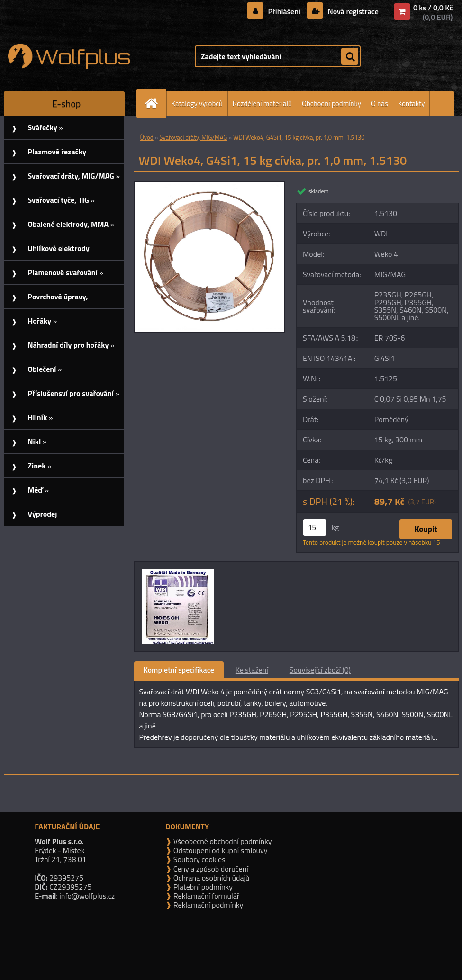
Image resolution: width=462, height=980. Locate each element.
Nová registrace (352, 11)
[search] (350, 57)
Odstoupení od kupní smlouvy (219, 850)
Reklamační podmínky (207, 905)
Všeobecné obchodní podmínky (222, 841)
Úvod (147, 137)
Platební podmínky (202, 887)
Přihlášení (284, 11)
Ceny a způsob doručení (210, 869)
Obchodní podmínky (331, 103)
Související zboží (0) (320, 670)
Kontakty (412, 103)
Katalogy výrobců (197, 103)
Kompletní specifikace (179, 670)
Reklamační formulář (205, 896)
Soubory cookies (198, 859)
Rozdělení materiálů (262, 103)
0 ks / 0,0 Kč (433, 8)
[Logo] (69, 56)
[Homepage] (155, 103)
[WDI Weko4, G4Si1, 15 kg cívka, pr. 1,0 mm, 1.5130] (210, 186)
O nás (380, 103)
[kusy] (315, 527)
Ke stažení (252, 670)
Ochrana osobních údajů (210, 878)
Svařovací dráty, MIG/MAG (194, 137)
